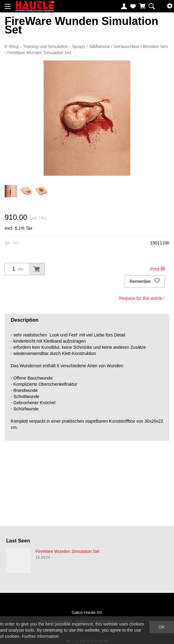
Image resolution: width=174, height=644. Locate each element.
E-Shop (12, 46)
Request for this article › (142, 298)
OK (162, 627)
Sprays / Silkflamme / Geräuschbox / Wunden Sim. (120, 46)
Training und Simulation (46, 46)
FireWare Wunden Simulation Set (39, 53)
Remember (145, 281)
